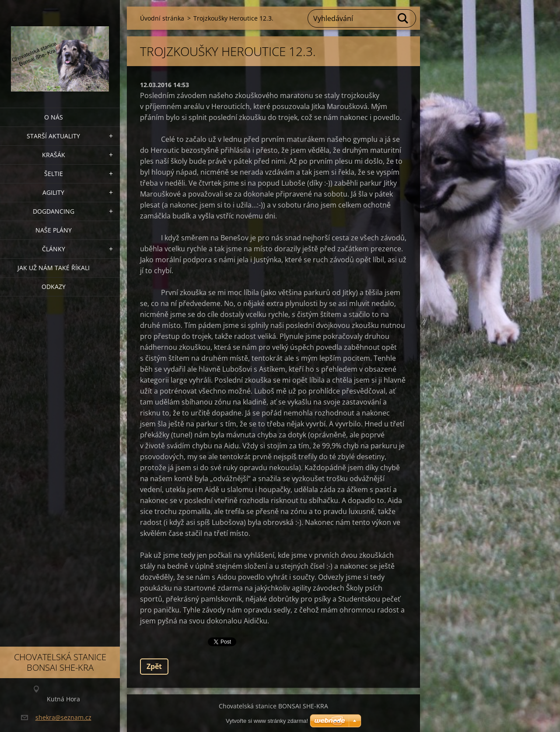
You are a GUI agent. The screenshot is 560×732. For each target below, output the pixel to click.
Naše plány (54, 230)
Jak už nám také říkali (54, 268)
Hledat (403, 18)
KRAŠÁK (54, 155)
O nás (54, 117)
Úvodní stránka (162, 18)
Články (54, 249)
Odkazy (54, 287)
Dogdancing (54, 211)
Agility (53, 192)
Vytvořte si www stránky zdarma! (267, 721)
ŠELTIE (54, 174)
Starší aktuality (53, 136)
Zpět (154, 666)
